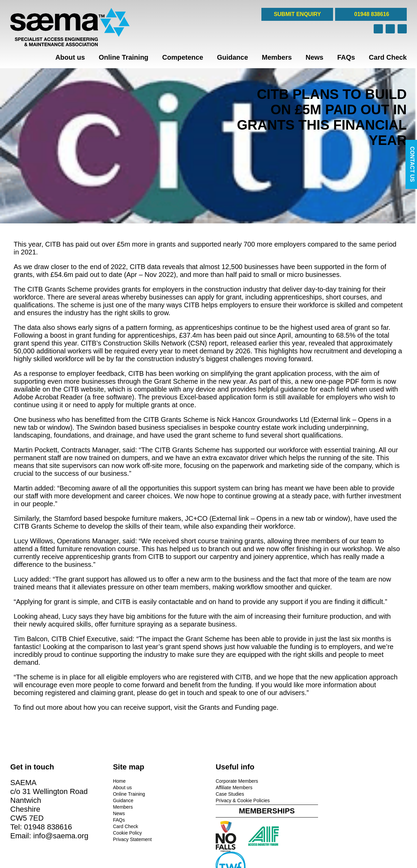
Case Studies (227, 794)
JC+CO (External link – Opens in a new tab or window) (268, 518)
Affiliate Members (231, 788)
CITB (53, 244)
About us (70, 57)
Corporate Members (234, 781)
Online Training (124, 57)
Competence (183, 57)
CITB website (84, 389)
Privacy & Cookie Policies (240, 800)
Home (118, 781)
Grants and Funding (229, 707)
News (315, 57)
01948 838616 (371, 14)
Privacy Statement (131, 839)
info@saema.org (61, 836)
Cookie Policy (126, 833)
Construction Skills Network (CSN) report (165, 343)
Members (277, 57)
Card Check (388, 57)
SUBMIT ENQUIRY (297, 14)
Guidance (233, 57)
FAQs (346, 57)
